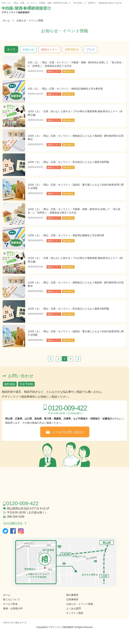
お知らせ (28, 50)
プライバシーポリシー (13, 623)
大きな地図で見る (13, 523)
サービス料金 (10, 604)
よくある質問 (74, 608)
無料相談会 (72, 50)
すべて (11, 50)
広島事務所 (72, 599)
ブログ (90, 50)
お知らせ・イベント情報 (30, 20)
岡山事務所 (72, 595)
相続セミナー (49, 50)
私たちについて (12, 599)
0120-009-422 (68, 408)
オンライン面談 (75, 613)
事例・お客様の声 (13, 608)
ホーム (6, 20)
